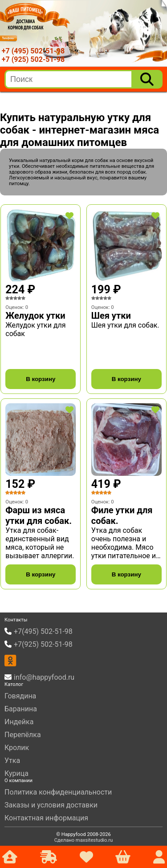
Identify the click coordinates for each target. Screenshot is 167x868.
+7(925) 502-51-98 (43, 644)
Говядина (20, 696)
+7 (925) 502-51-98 (33, 59)
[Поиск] (147, 79)
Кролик (17, 748)
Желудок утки (35, 316)
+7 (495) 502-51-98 (33, 51)
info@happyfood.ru (44, 677)
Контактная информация (46, 818)
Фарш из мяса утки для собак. (39, 515)
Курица (16, 773)
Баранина (21, 709)
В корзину (41, 379)
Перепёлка (23, 735)
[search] (69, 79)
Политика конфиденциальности (58, 792)
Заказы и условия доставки (51, 805)
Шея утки (111, 316)
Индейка (19, 722)
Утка (12, 761)
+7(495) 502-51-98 (43, 631)
